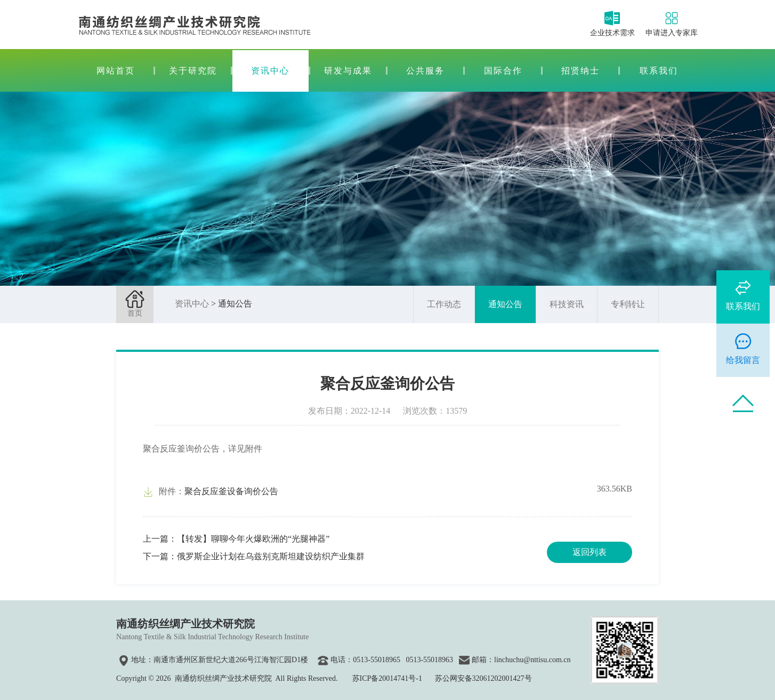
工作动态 (444, 304)
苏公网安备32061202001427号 (483, 678)
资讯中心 (270, 71)
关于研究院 (193, 71)
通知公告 (505, 304)
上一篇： (236, 539)
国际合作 (503, 71)
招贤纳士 (580, 71)
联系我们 (659, 71)
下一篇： (254, 556)
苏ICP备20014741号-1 (387, 678)
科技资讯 (567, 304)
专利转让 (628, 304)
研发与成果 (348, 71)
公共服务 (425, 71)
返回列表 (590, 552)
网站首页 (116, 71)
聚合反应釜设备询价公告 (231, 491)
